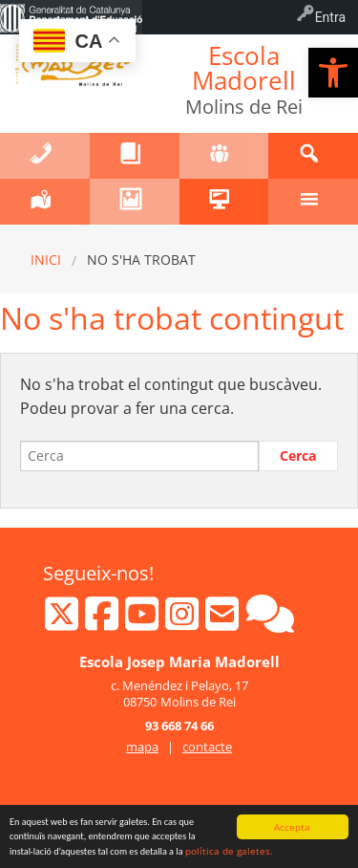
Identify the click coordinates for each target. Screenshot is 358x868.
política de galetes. (229, 852)
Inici (46, 260)
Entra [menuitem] (330, 17)
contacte (207, 747)
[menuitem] (71, 17)
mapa (142, 747)
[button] (333, 73)
